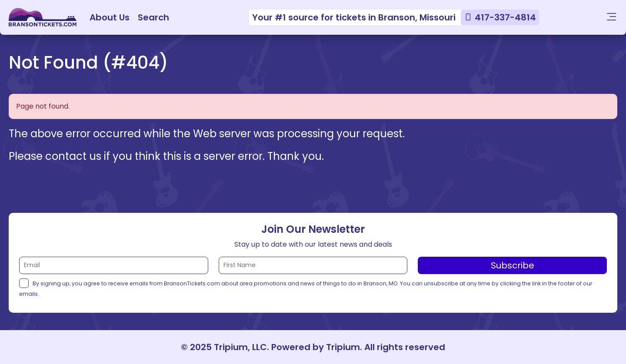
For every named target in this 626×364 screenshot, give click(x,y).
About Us (110, 17)
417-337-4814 (505, 17)
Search (153, 17)
